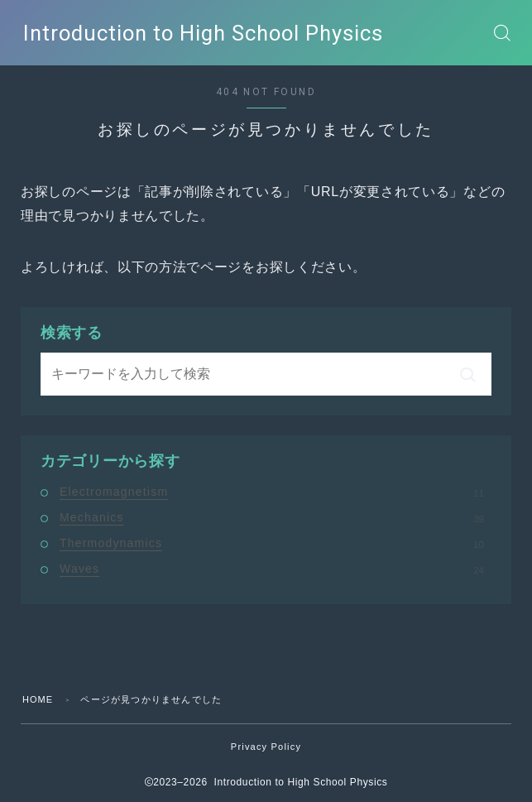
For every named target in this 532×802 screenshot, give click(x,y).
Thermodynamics (272, 543)
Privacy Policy (266, 747)
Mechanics (272, 517)
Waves (272, 569)
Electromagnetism (272, 492)
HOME (38, 699)
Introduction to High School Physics (201, 33)
